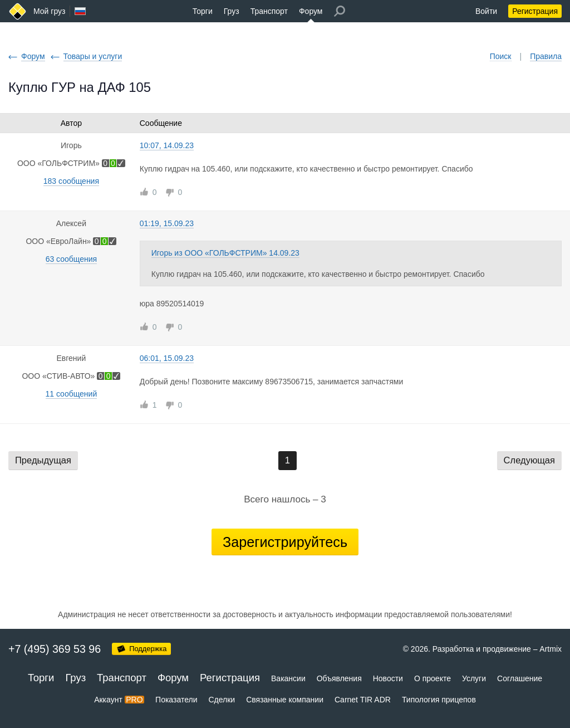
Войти (486, 11)
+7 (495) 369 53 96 (55, 649)
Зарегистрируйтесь (285, 542)
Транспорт (269, 11)
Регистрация (535, 11)
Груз (232, 11)
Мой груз (49, 11)
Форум (311, 11)
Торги (203, 11)
